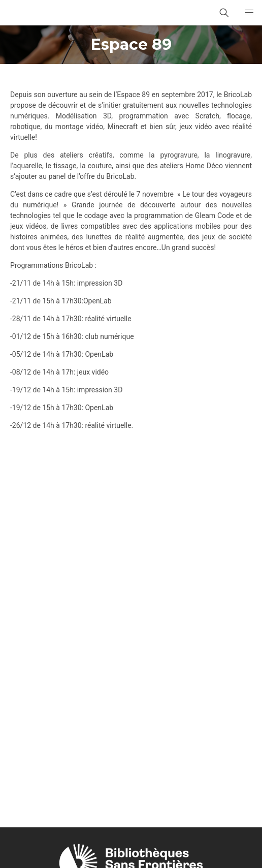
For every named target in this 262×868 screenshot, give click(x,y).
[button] (249, 13)
